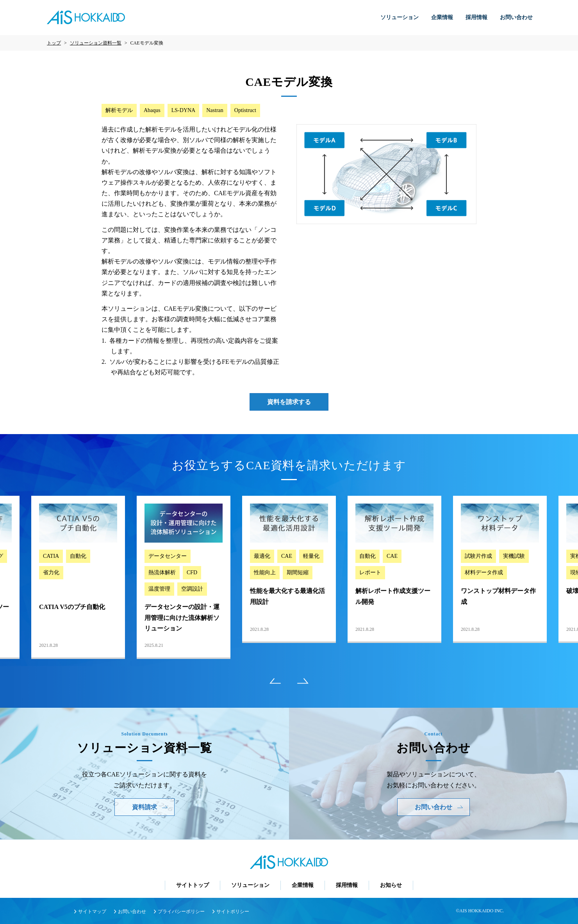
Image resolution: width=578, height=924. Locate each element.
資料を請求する (289, 402)
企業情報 (442, 17)
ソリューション (400, 17)
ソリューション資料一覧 (96, 43)
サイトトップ (193, 885)
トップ (54, 43)
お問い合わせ (516, 17)
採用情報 (476, 17)
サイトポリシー (233, 912)
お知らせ (391, 885)
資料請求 (150, 807)
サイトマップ (92, 912)
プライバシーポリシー (181, 912)
